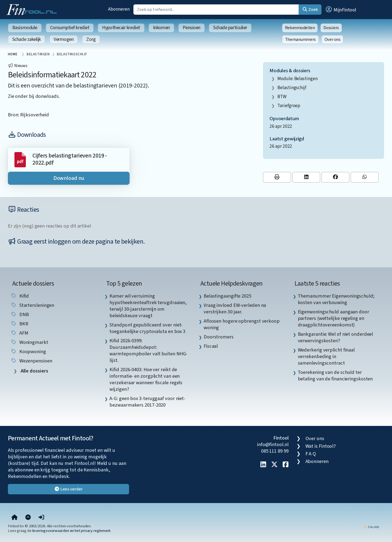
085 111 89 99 (275, 451)
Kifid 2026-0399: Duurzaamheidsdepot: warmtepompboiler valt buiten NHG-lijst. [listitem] (148, 350)
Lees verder (68, 489)
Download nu (69, 178)
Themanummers (300, 40)
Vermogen (64, 39)
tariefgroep (289, 106)
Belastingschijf (292, 88)
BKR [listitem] (19, 324)
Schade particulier (230, 28)
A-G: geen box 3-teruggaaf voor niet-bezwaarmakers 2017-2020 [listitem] (147, 402)
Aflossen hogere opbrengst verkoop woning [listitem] (242, 324)
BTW (282, 97)
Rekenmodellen (300, 28)
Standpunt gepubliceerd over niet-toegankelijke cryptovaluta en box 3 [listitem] (147, 328)
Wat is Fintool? (321, 446)
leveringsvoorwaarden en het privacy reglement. (72, 531)
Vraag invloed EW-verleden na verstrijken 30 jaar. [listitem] (235, 308)
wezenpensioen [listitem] (31, 361)
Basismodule (25, 28)
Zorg (91, 39)
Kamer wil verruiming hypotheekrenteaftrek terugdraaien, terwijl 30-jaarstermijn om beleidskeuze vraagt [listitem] (148, 306)
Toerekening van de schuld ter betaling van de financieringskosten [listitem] (335, 376)
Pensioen (192, 28)
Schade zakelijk (27, 39)
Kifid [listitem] (20, 296)
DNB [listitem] (20, 314)
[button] (341, 10)
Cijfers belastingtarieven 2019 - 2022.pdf (70, 159)
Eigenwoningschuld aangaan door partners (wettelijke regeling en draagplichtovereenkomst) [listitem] (333, 318)
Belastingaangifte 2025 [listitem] (227, 296)
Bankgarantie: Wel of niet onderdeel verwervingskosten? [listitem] (336, 337)
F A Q (311, 454)
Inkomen (161, 28)
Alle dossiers (34, 371)
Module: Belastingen (297, 79)
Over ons (333, 40)
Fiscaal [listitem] (211, 346)
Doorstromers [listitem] (219, 337)
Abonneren (119, 9)
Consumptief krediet (70, 28)
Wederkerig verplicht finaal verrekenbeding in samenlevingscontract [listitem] (326, 356)
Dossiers (331, 28)
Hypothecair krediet (121, 28)
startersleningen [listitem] (32, 305)
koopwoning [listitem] (28, 352)
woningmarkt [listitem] (29, 342)
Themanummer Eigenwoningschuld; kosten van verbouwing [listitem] (336, 299)
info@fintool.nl (273, 444)
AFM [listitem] (19, 333)
